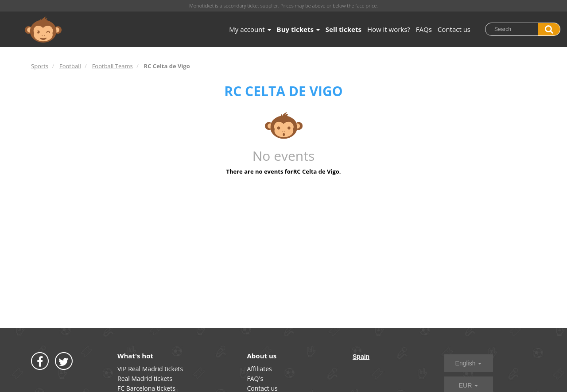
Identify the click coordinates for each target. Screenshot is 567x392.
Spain (361, 357)
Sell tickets (344, 29)
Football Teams (113, 66)
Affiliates (260, 369)
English (469, 363)
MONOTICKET (43, 30)
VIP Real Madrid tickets (150, 369)
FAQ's (255, 378)
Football (70, 66)
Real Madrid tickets (145, 378)
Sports (40, 66)
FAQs (424, 29)
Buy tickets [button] (298, 29)
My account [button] (250, 29)
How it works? (389, 29)
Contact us (454, 29)
